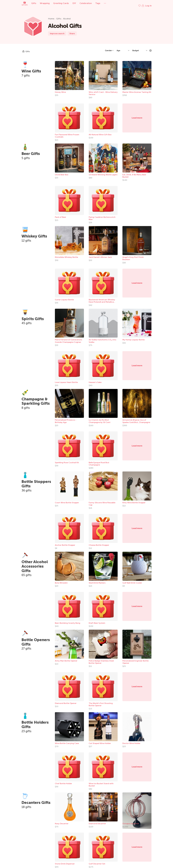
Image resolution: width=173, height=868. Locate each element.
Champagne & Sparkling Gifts (36, 399)
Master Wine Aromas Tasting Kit (137, 90)
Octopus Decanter (131, 821)
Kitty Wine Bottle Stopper (134, 500)
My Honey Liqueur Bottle (134, 337)
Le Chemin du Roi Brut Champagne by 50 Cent (100, 419)
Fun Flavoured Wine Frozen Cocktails (67, 133)
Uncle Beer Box (62, 172)
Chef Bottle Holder (63, 781)
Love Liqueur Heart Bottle (66, 380)
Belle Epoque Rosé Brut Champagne (99, 461)
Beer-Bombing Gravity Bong (68, 621)
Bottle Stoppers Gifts (36, 481)
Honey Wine (60, 90)
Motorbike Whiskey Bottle (66, 255)
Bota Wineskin (61, 580)
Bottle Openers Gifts (36, 640)
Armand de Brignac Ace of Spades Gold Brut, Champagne (136, 419)
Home (51, 16)
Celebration (86, 3)
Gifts (34, 3)
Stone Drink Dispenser (65, 861)
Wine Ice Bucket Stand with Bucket (101, 782)
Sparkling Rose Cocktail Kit (67, 460)
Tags (98, 3)
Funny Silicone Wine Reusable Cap (102, 501)
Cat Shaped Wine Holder (100, 741)
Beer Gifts (31, 151)
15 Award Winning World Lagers (103, 172)
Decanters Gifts (36, 800)
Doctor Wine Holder (131, 741)
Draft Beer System (97, 621)
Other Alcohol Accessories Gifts (35, 564)
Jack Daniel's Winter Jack (100, 255)
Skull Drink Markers (97, 580)
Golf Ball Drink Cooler (132, 580)
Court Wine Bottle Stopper (67, 500)
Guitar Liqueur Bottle (64, 297)
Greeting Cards (61, 3)
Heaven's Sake (95, 380)
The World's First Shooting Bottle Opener (101, 702)
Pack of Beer (60, 215)
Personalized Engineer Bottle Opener (135, 660)
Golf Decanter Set (97, 861)
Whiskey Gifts (34, 234)
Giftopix (25, 3)
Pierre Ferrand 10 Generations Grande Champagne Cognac (69, 338)
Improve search (57, 31)
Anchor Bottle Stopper (65, 543)
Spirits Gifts (33, 316)
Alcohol (67, 16)
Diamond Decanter (97, 821)
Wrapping (45, 3)
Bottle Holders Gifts (35, 722)
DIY (74, 3)
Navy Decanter (62, 821)
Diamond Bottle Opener (66, 701)
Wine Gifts (31, 69)
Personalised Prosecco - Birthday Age (66, 419)
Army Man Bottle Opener (66, 658)
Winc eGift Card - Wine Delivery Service (103, 91)
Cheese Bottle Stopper (99, 543)
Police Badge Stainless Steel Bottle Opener (101, 660)
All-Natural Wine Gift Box (100, 132)
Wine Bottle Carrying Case (67, 741)
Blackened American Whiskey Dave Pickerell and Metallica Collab (102, 299)
